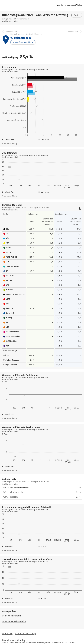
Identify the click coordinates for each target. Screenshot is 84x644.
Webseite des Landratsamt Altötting (69, 5)
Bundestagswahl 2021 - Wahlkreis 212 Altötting (35, 15)
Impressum (7, 634)
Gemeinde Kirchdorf (11, 616)
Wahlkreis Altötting (17, 34)
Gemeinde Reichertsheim (14, 621)
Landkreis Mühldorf (33, 34)
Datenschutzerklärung (25, 634)
